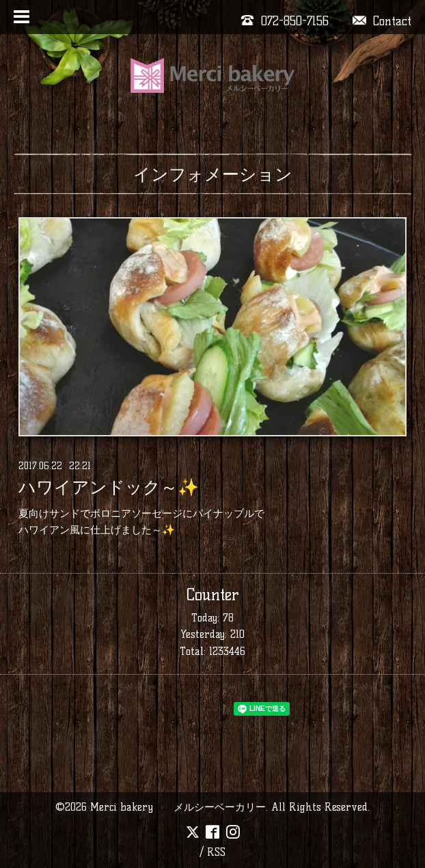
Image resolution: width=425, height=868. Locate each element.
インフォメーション (213, 174)
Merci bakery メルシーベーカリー (178, 807)
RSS (216, 852)
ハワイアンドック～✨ (109, 488)
